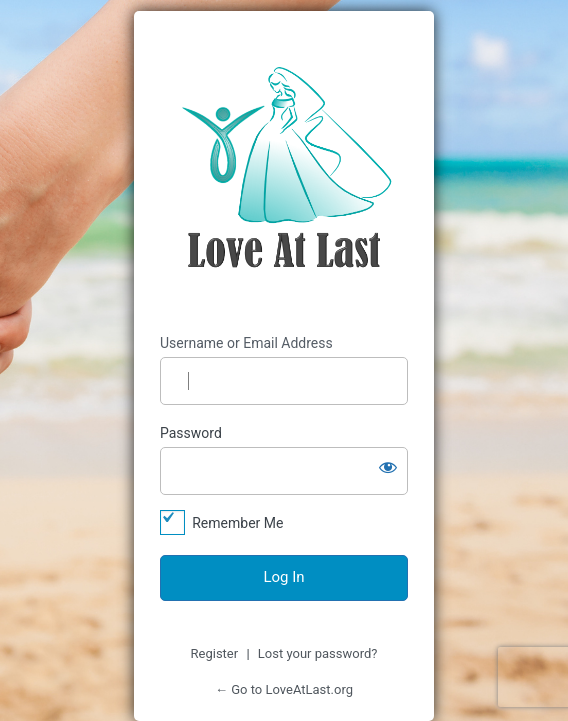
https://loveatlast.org (284, 173)
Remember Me (237, 523)
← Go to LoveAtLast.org (284, 689)
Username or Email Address (246, 343)
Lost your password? (318, 653)
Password (191, 433)
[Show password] (388, 467)
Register (215, 653)
